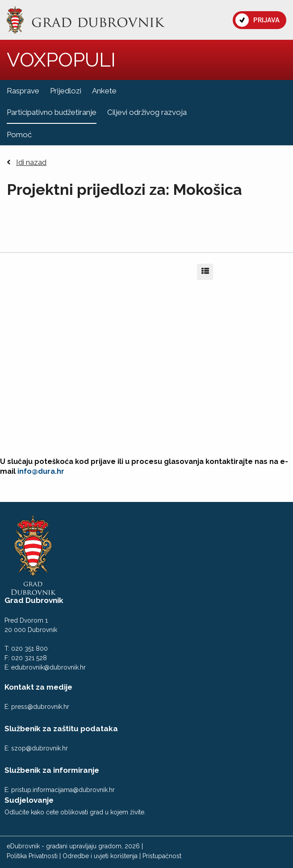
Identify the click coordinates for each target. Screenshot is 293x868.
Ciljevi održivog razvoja (147, 112)
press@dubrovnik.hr (40, 707)
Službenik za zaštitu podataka (61, 729)
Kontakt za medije (38, 687)
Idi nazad (27, 162)
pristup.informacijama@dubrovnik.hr (63, 790)
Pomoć (19, 135)
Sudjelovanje (29, 800)
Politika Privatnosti (32, 856)
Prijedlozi (66, 91)
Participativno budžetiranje (52, 112)
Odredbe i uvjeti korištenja (100, 856)
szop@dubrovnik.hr (40, 748)
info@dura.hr (41, 471)
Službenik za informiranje (52, 770)
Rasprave (23, 91)
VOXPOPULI (61, 60)
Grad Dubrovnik (34, 600)
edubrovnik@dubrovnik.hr (48, 667)
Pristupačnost (162, 856)
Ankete (104, 91)
